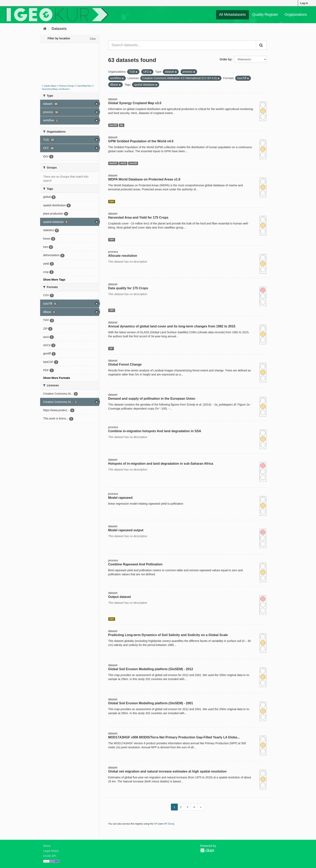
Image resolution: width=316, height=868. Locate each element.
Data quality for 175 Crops (128, 288)
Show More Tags (54, 280)
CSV (112, 201)
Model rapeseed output (126, 530)
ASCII (123, 163)
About (47, 846)
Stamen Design (67, 86)
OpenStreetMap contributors (56, 89)
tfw (122, 125)
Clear (93, 39)
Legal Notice (51, 851)
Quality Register (265, 15)
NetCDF (113, 163)
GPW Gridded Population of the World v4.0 (141, 141)
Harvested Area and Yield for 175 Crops (138, 218)
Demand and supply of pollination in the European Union (152, 399)
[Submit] (261, 45)
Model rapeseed (120, 498)
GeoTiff (113, 125)
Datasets (59, 29)
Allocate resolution (123, 256)
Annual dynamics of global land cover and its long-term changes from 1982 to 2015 (172, 326)
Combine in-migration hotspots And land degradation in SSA (155, 431)
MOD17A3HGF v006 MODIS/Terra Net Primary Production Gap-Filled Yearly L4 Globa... (174, 737)
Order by (226, 59)
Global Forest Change (125, 364)
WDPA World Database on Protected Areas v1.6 (144, 179)
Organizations (296, 15)
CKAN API (50, 856)
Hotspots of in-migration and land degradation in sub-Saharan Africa (161, 464)
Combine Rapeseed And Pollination (135, 564)
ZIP (111, 348)
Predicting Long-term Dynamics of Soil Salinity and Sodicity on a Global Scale (168, 635)
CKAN (207, 850)
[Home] (45, 29)
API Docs (168, 824)
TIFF (112, 240)
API (156, 824)
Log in (304, 3)
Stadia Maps (50, 86)
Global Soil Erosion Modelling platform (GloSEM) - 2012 (151, 669)
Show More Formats (57, 378)
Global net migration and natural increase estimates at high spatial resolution (167, 771)
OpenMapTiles (84, 86)
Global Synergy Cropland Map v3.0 (135, 103)
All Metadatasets (232, 15)
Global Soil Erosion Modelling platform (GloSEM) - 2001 (151, 703)
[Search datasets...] (182, 45)
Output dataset (120, 597)
